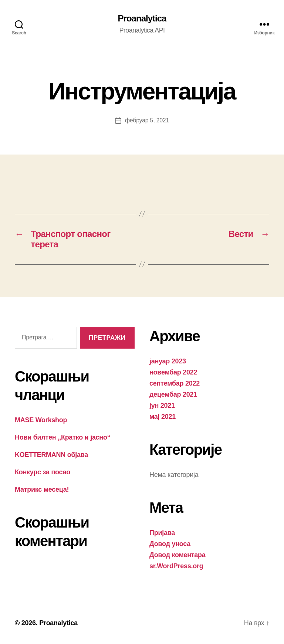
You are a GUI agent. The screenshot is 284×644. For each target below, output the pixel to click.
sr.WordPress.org (176, 566)
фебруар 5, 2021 (147, 120)
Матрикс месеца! (42, 489)
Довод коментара (177, 555)
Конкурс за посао (43, 472)
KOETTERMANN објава (51, 455)
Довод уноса (170, 544)
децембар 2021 (173, 394)
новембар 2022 (173, 372)
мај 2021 (163, 417)
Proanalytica (142, 18)
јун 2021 (162, 406)
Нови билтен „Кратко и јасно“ (62, 437)
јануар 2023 (168, 361)
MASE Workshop (41, 420)
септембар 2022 (175, 383)
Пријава (162, 533)
